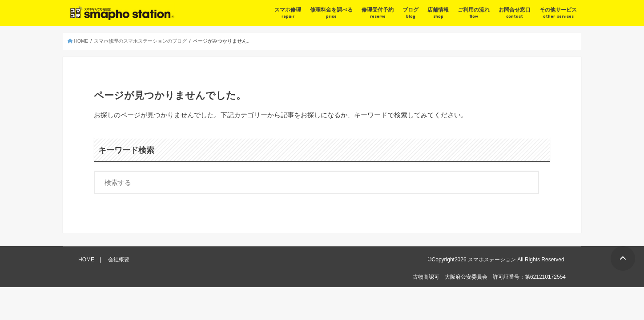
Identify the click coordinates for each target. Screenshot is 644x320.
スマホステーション (492, 260)
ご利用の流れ (474, 13)
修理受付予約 (378, 13)
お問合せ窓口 (515, 13)
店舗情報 (438, 13)
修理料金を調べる (331, 13)
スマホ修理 (288, 13)
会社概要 (119, 260)
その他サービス (558, 13)
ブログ (411, 13)
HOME (86, 260)
